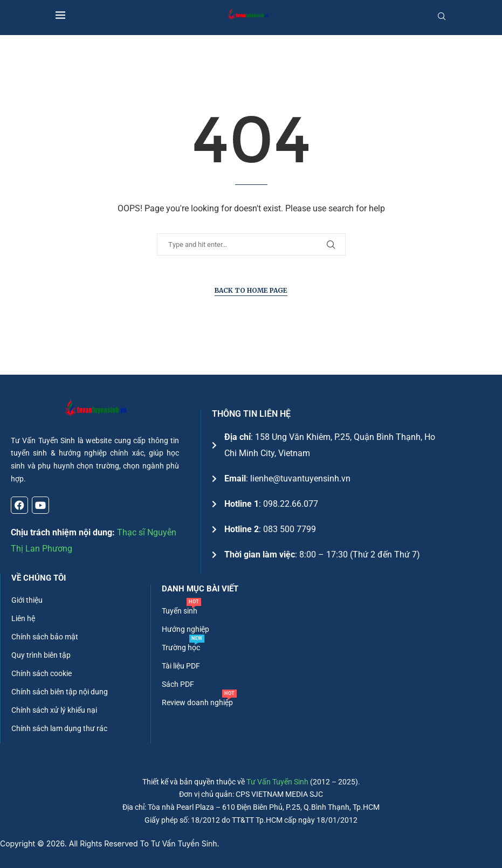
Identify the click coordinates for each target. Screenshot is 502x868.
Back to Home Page (251, 290)
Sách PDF (178, 684)
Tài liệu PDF (181, 666)
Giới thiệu (27, 600)
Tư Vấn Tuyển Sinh (277, 782)
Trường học (181, 647)
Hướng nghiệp (185, 629)
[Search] (442, 16)
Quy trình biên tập (41, 655)
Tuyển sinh (180, 611)
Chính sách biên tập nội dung (60, 692)
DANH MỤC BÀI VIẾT (200, 589)
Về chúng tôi (39, 578)
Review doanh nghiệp (197, 702)
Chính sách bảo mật (45, 637)
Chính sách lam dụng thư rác (59, 728)
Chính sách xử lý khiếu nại (54, 710)
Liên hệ (23, 618)
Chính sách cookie (42, 673)
